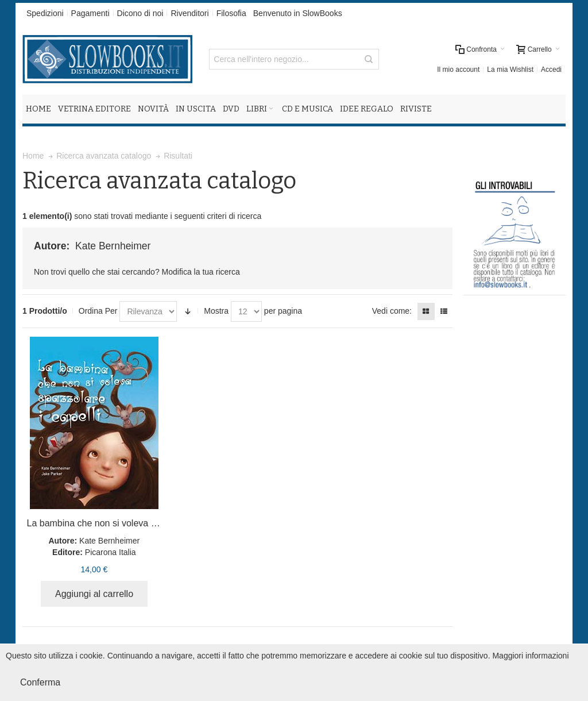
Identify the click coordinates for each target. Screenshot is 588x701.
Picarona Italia (111, 552)
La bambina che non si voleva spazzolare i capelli (127, 523)
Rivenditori (189, 13)
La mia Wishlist (510, 70)
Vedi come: (392, 311)
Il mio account (458, 70)
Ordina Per (98, 311)
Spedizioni (45, 13)
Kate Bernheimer (109, 541)
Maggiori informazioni (530, 656)
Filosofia (231, 13)
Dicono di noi (140, 13)
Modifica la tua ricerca (201, 272)
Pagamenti (90, 13)
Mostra (216, 311)
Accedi (551, 70)
